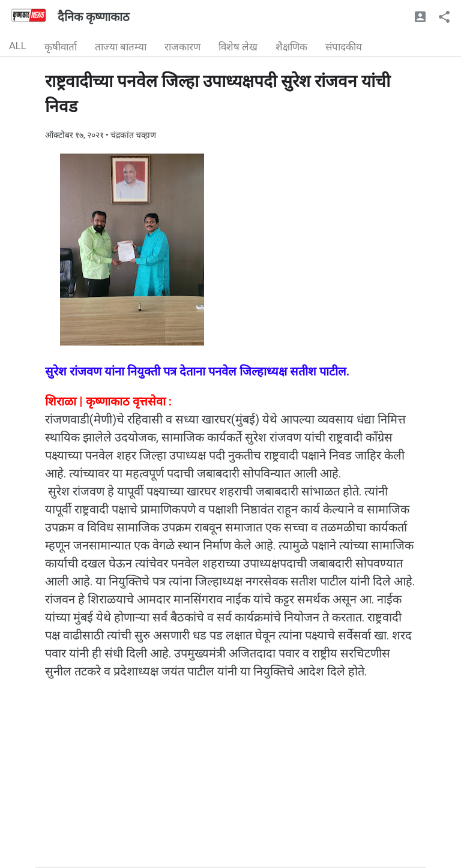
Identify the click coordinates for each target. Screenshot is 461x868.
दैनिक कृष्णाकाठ (94, 17)
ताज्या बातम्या (121, 47)
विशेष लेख (238, 47)
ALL (18, 46)
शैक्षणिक (291, 47)
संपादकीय (344, 47)
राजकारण (182, 47)
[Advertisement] (230, 783)
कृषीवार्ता (61, 47)
